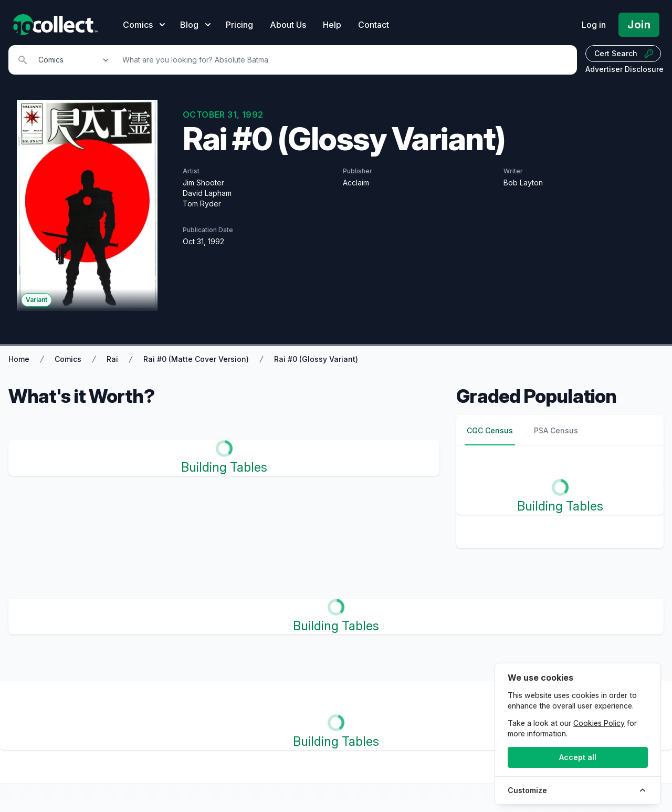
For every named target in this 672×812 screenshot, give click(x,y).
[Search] (344, 60)
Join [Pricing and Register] (639, 25)
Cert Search (624, 54)
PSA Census (556, 430)
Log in (594, 25)
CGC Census (490, 430)
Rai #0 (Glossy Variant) (316, 359)
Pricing (239, 25)
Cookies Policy (599, 723)
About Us (288, 25)
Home (19, 359)
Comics (68, 359)
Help (332, 25)
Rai (112, 359)
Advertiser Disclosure (624, 69)
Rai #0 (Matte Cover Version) (196, 359)
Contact (374, 25)
